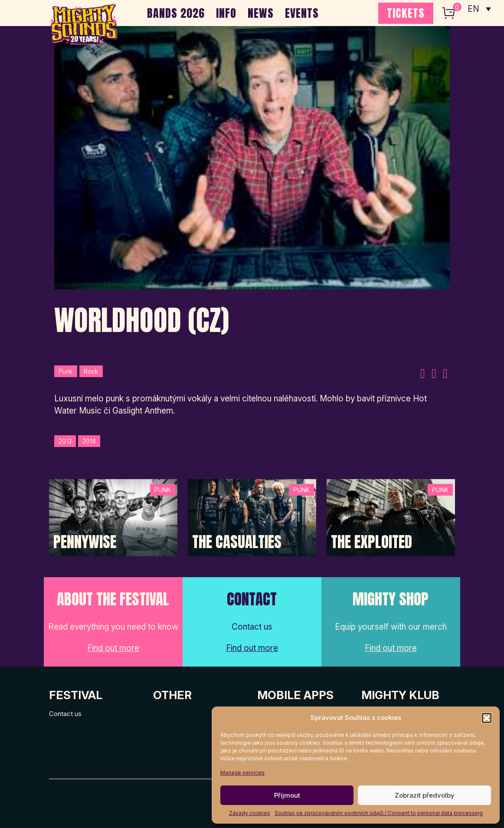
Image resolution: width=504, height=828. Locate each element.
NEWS (261, 13)
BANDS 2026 (176, 13)
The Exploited (371, 542)
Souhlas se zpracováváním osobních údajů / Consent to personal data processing (379, 813)
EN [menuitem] (474, 9)
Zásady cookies (250, 813)
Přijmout (287, 795)
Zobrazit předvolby (425, 795)
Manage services (242, 773)
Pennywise (85, 542)
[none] (479, 9)
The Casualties (237, 542)
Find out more (113, 648)
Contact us (65, 714)
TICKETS (406, 13)
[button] (487, 718)
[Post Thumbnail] (113, 517)
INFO (226, 13)
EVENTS (302, 13)
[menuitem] (479, 9)
